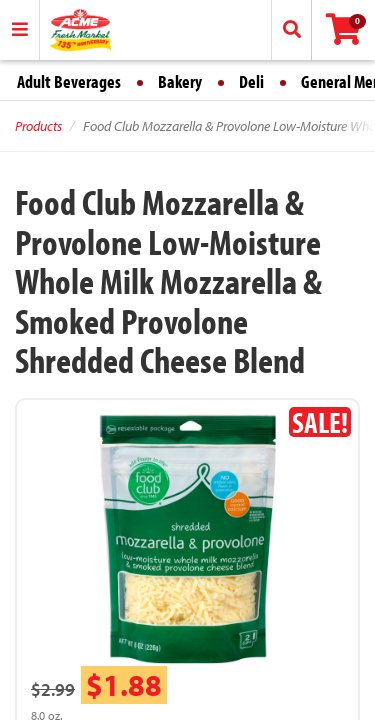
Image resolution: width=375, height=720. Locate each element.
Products (38, 126)
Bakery (180, 81)
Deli (251, 81)
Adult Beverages (69, 81)
